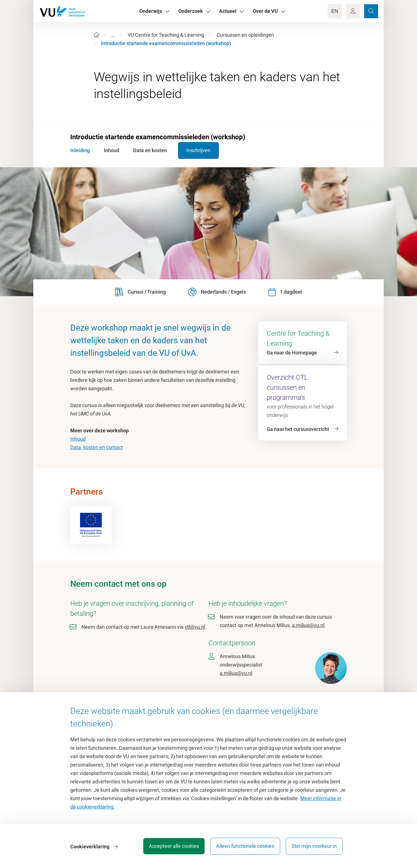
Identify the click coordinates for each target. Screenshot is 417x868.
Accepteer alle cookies (172, 847)
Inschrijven (201, 150)
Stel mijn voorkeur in (314, 847)
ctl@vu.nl (195, 627)
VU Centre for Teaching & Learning (166, 35)
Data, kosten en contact (97, 447)
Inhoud (78, 439)
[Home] (97, 35)
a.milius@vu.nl (308, 625)
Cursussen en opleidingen (245, 35)
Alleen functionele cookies (244, 847)
